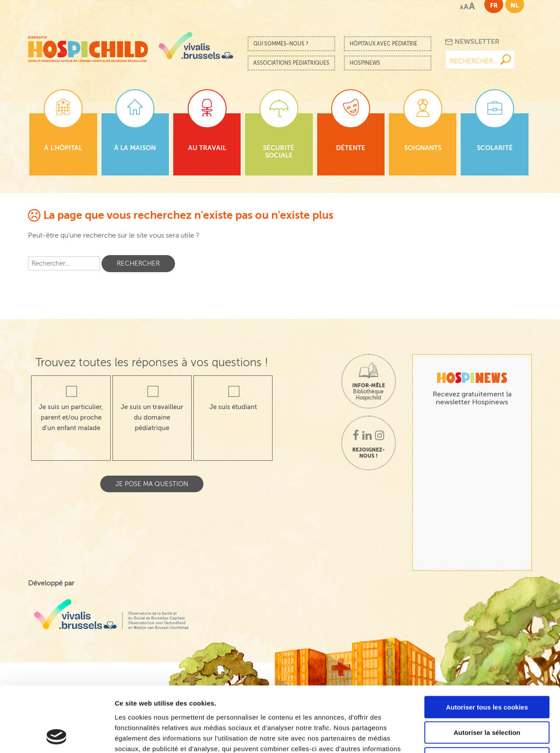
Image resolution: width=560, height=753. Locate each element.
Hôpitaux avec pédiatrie (383, 44)
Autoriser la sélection (487, 672)
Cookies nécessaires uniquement (487, 697)
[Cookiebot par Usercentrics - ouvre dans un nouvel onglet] (57, 736)
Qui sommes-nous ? (281, 44)
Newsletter (472, 42)
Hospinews (365, 63)
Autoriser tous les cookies (487, 646)
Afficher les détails (482, 736)
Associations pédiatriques (291, 63)
